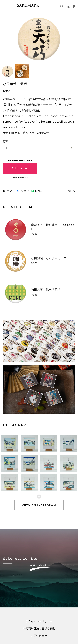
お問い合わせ (39, 636)
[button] (29, 443)
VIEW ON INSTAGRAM (39, 505)
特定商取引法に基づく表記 (39, 628)
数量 (6, 141)
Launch (17, 575)
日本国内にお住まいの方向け (20, 177)
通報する (71, 191)
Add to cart (20, 168)
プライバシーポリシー (39, 621)
